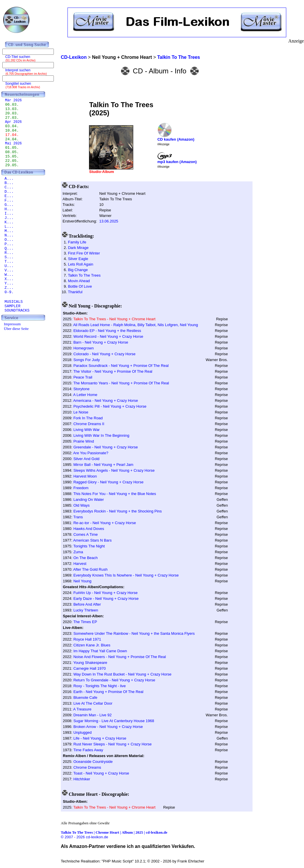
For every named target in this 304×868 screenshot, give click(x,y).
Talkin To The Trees (84, 275)
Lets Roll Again (81, 264)
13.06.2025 (109, 221)
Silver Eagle (78, 259)
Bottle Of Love (80, 286)
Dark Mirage (78, 248)
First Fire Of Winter (84, 253)
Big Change (78, 270)
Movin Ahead (79, 281)
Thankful (75, 292)
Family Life (77, 242)
